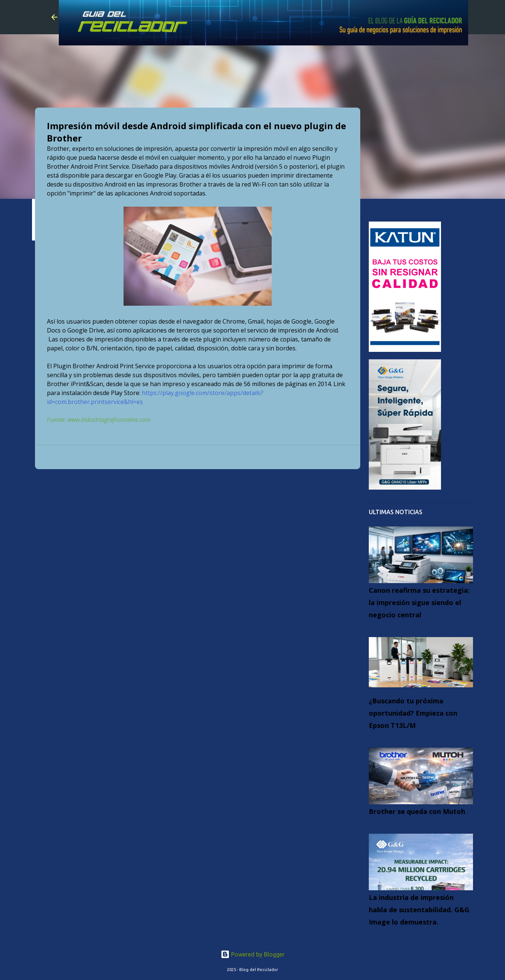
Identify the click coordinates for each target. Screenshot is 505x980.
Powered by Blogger (253, 954)
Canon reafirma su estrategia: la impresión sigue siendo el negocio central (419, 602)
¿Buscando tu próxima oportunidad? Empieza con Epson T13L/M (413, 713)
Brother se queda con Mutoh (417, 811)
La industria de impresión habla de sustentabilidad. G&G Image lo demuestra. (419, 910)
